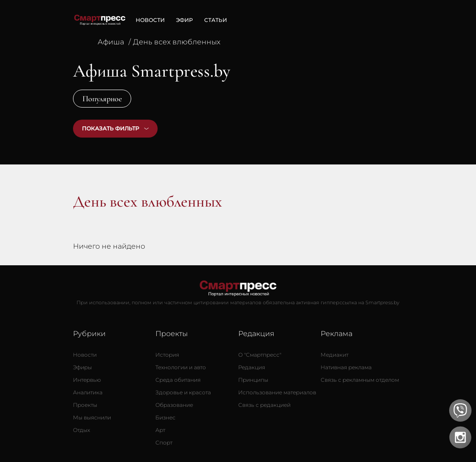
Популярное (102, 99)
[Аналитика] (88, 393)
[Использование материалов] (277, 393)
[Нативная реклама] (346, 367)
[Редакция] (252, 367)
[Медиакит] (334, 355)
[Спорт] (164, 443)
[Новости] (85, 355)
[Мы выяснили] (92, 418)
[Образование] (174, 405)
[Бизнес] (165, 418)
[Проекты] (85, 405)
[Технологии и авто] (181, 367)
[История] (167, 355)
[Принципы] (253, 380)
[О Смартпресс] (260, 355)
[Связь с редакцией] (264, 405)
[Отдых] (81, 430)
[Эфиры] (82, 367)
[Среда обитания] (178, 380)
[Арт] (160, 430)
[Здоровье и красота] (183, 393)
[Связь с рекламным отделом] (360, 380)
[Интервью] (87, 380)
